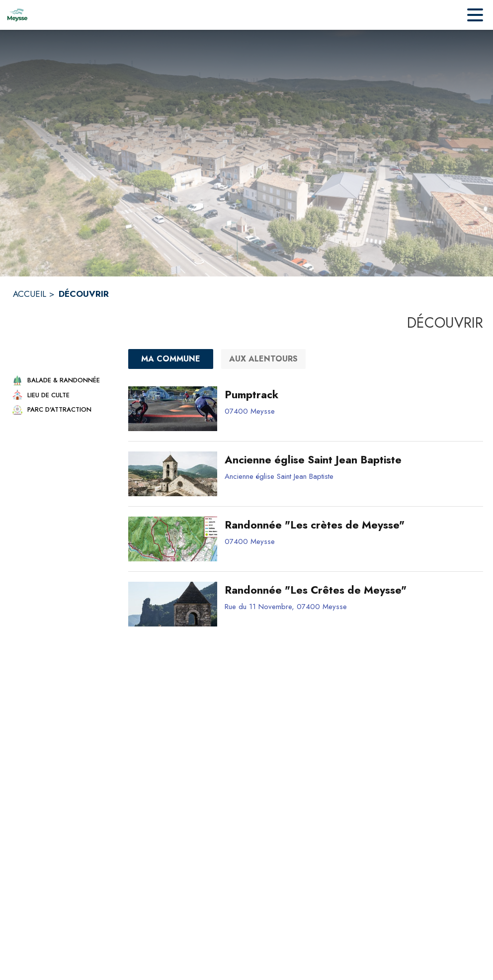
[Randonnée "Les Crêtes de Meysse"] (350, 590)
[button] (62, 380)
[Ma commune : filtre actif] (171, 359)
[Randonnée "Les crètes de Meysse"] (350, 525)
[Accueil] (17, 15)
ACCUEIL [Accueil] (30, 294)
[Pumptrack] (350, 395)
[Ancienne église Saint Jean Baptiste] (350, 460)
